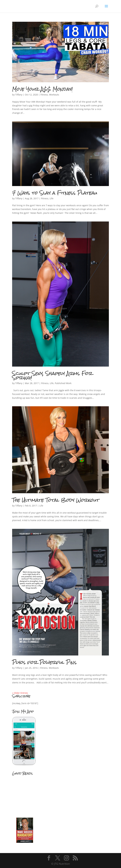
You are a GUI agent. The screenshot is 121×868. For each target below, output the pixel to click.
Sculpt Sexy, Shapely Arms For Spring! (52, 375)
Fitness (44, 95)
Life (52, 198)
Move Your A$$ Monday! (42, 89)
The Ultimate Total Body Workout (56, 500)
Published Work (63, 383)
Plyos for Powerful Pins (44, 662)
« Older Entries (20, 693)
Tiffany (19, 95)
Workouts (54, 95)
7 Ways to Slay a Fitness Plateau (55, 193)
